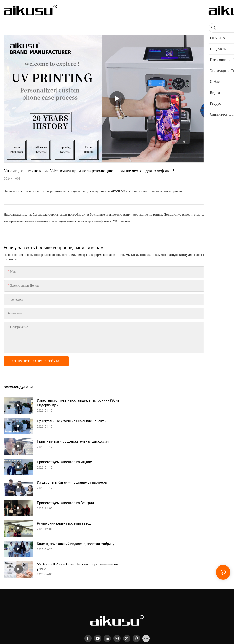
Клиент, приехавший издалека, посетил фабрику (189, 462)
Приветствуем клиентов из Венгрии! (179, 441)
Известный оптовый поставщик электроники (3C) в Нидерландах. (77, 403)
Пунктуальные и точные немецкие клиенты (185, 400)
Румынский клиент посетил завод (64, 462)
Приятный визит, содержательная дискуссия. (73, 421)
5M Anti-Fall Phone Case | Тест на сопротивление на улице (75, 485)
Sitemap (144, 587)
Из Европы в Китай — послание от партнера (72, 441)
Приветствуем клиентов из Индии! (178, 421)
